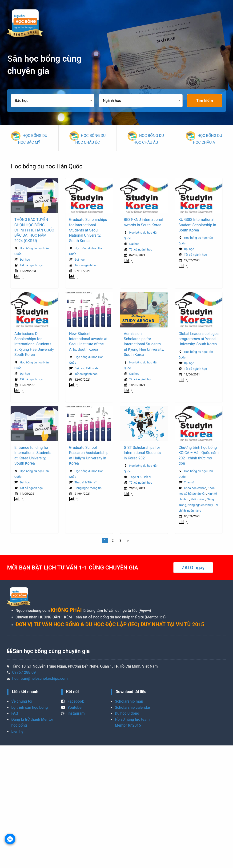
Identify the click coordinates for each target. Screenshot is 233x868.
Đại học (25, 260)
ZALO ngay (193, 568)
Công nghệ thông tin (88, 488)
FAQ (15, 713)
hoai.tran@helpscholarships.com (40, 679)
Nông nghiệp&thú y (200, 505)
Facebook (73, 701)
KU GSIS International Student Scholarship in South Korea (197, 225)
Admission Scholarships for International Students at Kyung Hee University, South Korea (144, 344)
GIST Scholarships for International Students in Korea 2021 (142, 453)
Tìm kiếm (205, 100)
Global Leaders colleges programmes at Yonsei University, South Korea (199, 339)
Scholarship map (129, 701)
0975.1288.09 (24, 672)
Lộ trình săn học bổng (30, 707)
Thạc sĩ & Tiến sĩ (85, 482)
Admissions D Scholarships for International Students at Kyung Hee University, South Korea (34, 344)
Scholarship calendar (133, 707)
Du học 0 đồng (127, 713)
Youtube (71, 707)
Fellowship (93, 368)
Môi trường (198, 499)
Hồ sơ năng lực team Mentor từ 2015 (132, 723)
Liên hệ (17, 731)
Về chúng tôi (22, 701)
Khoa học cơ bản (195, 488)
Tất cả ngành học (31, 265)
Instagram (73, 713)
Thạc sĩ (189, 482)
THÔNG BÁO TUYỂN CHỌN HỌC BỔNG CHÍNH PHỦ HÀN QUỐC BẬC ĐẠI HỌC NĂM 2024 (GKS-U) (34, 230)
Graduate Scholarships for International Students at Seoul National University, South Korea (88, 230)
